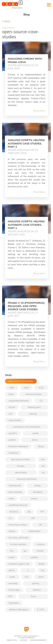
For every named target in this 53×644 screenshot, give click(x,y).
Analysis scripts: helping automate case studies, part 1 (26, 225)
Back (6, 21)
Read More (39, 111)
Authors (23, 640)
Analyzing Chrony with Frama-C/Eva (25, 60)
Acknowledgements (38, 640)
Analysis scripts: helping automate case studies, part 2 (26, 143)
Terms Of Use (12, 640)
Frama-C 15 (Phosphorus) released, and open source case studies (26, 306)
